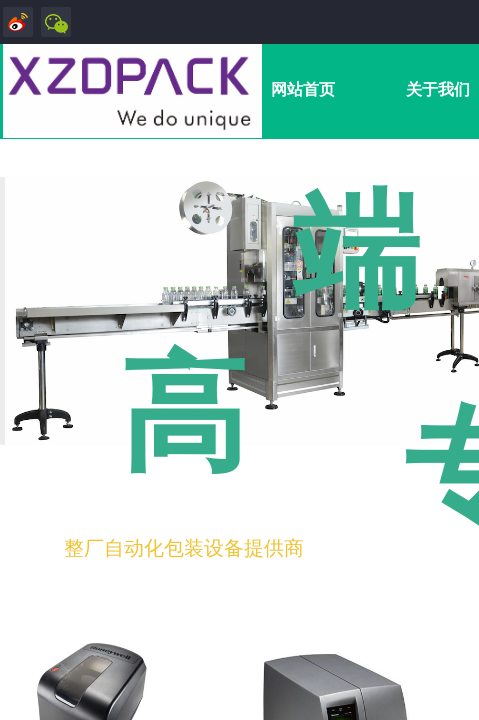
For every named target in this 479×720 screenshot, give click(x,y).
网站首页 (303, 89)
